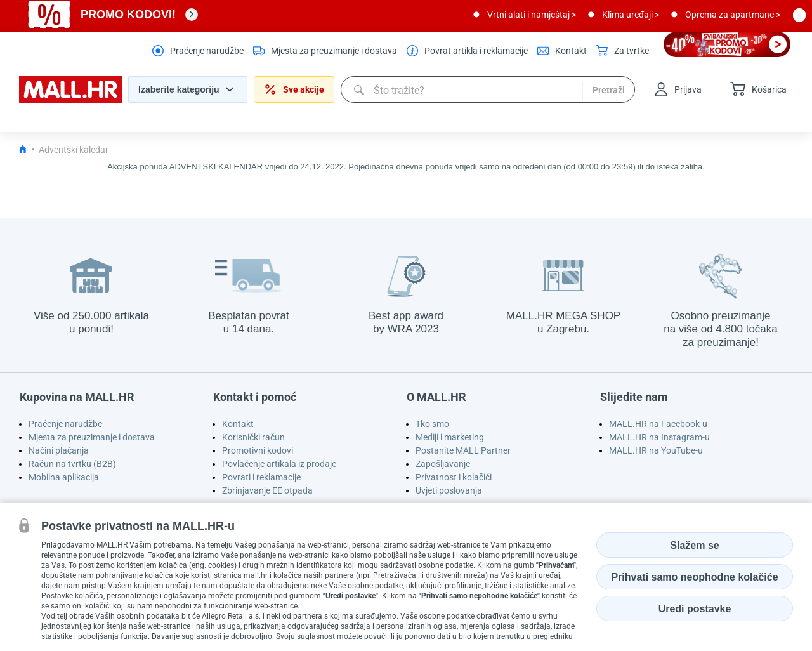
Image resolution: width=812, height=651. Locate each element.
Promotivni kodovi (258, 450)
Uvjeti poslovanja (449, 490)
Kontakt (238, 424)
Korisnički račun (253, 437)
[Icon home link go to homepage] (23, 150)
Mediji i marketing (450, 437)
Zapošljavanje (443, 464)
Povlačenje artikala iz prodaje (279, 464)
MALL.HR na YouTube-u (656, 450)
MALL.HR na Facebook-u (658, 424)
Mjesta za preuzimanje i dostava (92, 437)
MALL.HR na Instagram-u (659, 437)
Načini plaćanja (59, 450)
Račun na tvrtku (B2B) (72, 464)
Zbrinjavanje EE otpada (267, 490)
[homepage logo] (70, 100)
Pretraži (609, 90)
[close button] (799, 15)
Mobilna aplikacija (64, 477)
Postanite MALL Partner (463, 450)
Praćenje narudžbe (65, 424)
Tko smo (432, 424)
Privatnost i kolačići (454, 477)
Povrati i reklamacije (261, 477)
